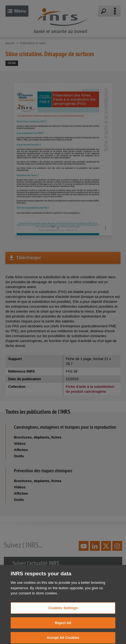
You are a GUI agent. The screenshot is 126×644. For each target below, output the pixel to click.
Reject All (63, 628)
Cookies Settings (63, 613)
